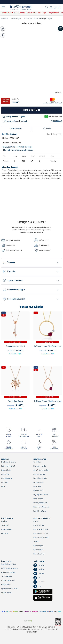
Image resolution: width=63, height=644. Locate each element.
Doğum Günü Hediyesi (8, 581)
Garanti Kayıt (37, 462)
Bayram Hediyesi (6, 593)
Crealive (28, 621)
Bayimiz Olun (5, 474)
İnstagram (39, 565)
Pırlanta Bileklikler (39, 554)
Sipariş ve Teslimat (39, 474)
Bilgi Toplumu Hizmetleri (41, 495)
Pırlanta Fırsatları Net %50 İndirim (13, 13)
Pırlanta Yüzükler (39, 525)
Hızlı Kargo (42, 13)
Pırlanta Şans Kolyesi (46, 19)
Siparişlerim (5, 525)
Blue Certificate (6, 470)
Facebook (39, 569)
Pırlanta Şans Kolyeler (31, 19)
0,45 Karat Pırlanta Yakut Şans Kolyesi (48, 346)
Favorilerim (5, 534)
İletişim (4, 487)
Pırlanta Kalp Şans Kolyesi (15, 346)
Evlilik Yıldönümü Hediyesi (10, 568)
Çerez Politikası (38, 491)
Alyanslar (36, 542)
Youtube (39, 574)
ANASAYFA (6, 19)
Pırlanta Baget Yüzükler (41, 534)
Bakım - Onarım (38, 499)
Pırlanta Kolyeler (17, 19)
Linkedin (39, 582)
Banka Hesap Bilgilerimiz (41, 507)
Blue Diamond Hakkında (9, 462)
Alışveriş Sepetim (7, 529)
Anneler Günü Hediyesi (8, 572)
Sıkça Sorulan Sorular (40, 466)
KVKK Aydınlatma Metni (41, 503)
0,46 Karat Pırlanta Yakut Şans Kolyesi (48, 401)
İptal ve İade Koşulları (40, 478)
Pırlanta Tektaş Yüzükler (41, 529)
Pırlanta (36, 521)
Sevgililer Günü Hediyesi (9, 564)
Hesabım (4, 521)
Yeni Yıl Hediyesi (6, 576)
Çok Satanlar (31, 13)
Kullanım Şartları (38, 482)
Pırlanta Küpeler (38, 550)
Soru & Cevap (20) (54, 134)
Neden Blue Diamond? (8, 466)
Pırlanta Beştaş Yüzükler (41, 538)
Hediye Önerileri (54, 13)
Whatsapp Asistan (53, 116)
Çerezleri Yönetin (6, 478)
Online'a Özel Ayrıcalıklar (41, 470)
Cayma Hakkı (37, 487)
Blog (37, 586)
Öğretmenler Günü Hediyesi (10, 589)
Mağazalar (4, 482)
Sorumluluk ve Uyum (40, 511)
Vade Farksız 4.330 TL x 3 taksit (52, 101)
